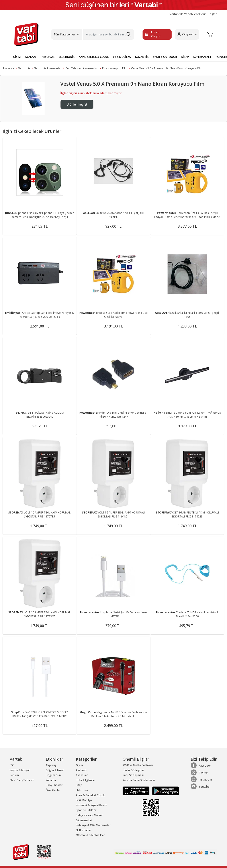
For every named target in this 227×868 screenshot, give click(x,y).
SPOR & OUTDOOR (165, 57)
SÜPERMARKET (202, 57)
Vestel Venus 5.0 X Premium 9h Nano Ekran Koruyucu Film (167, 68)
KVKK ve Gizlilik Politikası (138, 765)
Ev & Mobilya (84, 800)
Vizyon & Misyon (20, 770)
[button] (187, 34)
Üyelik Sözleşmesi (134, 770)
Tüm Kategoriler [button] (65, 34)
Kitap (79, 785)
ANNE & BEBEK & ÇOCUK (94, 57)
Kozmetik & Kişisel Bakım (91, 805)
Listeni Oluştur (153, 34)
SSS (12, 765)
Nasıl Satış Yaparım (22, 780)
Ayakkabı (81, 770)
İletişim (14, 775)
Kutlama (51, 780)
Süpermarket (84, 820)
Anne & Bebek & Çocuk (90, 795)
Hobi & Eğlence (85, 780)
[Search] (109, 34)
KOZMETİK (142, 57)
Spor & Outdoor (86, 810)
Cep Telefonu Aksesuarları (82, 68)
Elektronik (24, 68)
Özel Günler (53, 790)
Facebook (201, 765)
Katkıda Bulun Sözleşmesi (139, 780)
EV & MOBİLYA (122, 57)
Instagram (201, 779)
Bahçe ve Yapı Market (89, 815)
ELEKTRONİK (67, 57)
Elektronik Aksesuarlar (48, 68)
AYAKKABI (31, 57)
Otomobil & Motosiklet (90, 835)
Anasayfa (8, 68)
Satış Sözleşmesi (133, 775)
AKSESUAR (48, 57)
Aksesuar (82, 775)
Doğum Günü (54, 775)
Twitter (199, 773)
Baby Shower (54, 785)
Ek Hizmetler (83, 830)
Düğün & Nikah (55, 770)
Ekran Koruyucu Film (115, 68)
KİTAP (185, 57)
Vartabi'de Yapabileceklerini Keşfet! (193, 14)
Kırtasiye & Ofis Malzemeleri (94, 825)
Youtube (200, 787)
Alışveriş (51, 765)
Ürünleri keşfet (77, 104)
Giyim (79, 765)
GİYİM (17, 57)
